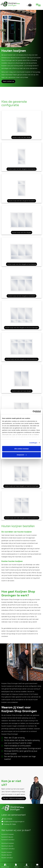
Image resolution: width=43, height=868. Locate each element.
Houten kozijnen (7, 852)
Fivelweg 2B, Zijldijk (9, 824)
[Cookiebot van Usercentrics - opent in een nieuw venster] (33, 412)
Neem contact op (8, 81)
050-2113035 (7, 819)
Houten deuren (6, 855)
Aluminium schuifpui (8, 849)
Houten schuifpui (7, 858)
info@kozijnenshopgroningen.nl (13, 822)
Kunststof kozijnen (8, 834)
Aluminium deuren (7, 846)
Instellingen (33, 443)
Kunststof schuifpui (8, 840)
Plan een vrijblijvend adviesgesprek (14, 798)
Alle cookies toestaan (21, 449)
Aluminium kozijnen (8, 843)
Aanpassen (22, 455)
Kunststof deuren (7, 837)
